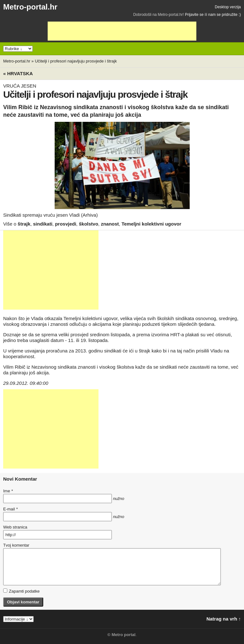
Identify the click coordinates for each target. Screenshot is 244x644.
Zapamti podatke (21, 591)
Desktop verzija (228, 7)
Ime (8, 491)
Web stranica (15, 527)
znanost (110, 224)
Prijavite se (194, 15)
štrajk (24, 224)
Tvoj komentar (16, 545)
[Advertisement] (122, 31)
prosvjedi (66, 224)
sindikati (43, 224)
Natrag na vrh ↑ (224, 619)
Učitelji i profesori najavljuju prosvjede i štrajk (76, 61)
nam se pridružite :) (224, 15)
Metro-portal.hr (30, 7)
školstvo (88, 224)
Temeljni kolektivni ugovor (151, 224)
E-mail (10, 509)
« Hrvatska (18, 73)
